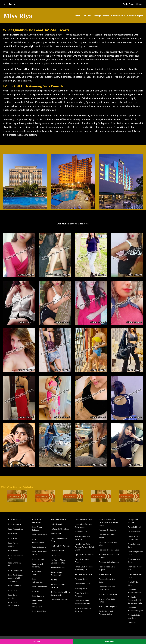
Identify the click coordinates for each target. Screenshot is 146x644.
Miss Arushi (10, 4)
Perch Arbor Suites (82, 584)
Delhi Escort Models (133, 4)
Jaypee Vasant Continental (57, 574)
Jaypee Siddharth (58, 568)
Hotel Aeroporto (14, 524)
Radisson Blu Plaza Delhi (109, 550)
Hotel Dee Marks (14, 586)
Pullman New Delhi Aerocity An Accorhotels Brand (109, 523)
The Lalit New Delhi (133, 584)
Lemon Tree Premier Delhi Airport (83, 526)
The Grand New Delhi (134, 561)
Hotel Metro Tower (37, 573)
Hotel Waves (56, 534)
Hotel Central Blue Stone (15, 557)
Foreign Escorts (101, 16)
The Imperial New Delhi (135, 576)
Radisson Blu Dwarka (107, 530)
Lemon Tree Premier (83, 520)
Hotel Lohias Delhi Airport (39, 553)
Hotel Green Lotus (39, 535)
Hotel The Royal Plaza (60, 520)
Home (77, 16)
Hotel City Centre (15, 571)
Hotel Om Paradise (39, 587)
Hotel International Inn (39, 541)
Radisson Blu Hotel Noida (107, 536)
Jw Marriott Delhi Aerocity (58, 586)
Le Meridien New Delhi (60, 600)
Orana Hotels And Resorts (82, 561)
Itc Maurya (55, 555)
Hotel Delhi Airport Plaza (13, 604)
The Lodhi (132, 623)
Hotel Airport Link (15, 529)
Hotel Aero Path (14, 520)
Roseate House (105, 574)
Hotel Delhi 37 (13, 590)
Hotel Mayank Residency (37, 565)
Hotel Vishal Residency (60, 529)
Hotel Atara (12, 538)
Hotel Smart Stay (39, 611)
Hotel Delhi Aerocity (12, 597)
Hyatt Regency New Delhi (59, 540)
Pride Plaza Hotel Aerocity (82, 595)
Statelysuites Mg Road (108, 607)
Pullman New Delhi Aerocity (83, 610)
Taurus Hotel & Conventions (134, 538)
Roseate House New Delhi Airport (107, 588)
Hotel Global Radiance (37, 529)
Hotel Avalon (13, 551)
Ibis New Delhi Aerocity (60, 546)
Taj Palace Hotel (134, 532)
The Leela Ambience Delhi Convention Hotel (135, 600)
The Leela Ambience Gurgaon (136, 609)
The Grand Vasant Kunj (135, 568)
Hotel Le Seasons (39, 547)
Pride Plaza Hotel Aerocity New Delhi (83, 602)
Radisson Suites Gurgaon (109, 562)
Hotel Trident (56, 524)
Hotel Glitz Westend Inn (37, 521)
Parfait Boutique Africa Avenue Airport (84, 568)
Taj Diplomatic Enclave (134, 521)
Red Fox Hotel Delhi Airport (107, 568)
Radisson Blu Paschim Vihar (108, 544)
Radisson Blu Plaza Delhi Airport (109, 556)
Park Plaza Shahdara (83, 574)
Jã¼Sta (54, 580)
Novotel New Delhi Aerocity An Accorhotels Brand (85, 547)
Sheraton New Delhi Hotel (107, 600)
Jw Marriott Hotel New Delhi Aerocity (60, 594)
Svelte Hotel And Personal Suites (106, 613)
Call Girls (87, 16)
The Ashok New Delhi (134, 546)
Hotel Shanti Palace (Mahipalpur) (37, 604)
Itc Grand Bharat (58, 551)
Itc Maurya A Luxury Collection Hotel (59, 561)
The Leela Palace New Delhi (135, 617)
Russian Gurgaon (135, 16)
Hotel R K (36, 591)
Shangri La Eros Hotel (108, 594)
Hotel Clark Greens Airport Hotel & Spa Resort (15, 578)
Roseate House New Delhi (107, 581)
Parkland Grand (81, 579)
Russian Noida (118, 16)
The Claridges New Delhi (135, 553)
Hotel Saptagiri (38, 596)
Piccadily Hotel (81, 589)
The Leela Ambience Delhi (134, 591)
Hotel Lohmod (38, 559)
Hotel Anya (12, 534)
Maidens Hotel (81, 532)
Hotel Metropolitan (37, 581)
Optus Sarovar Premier (84, 555)
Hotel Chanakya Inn (14, 564)
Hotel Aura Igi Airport (13, 545)
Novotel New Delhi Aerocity (83, 538)
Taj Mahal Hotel (134, 527)
